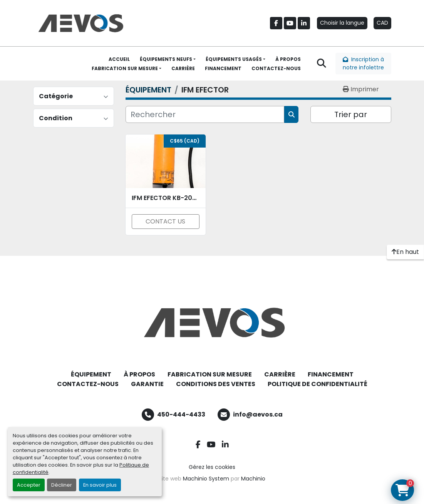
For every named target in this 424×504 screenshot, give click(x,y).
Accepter (29, 485)
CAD (382, 23)
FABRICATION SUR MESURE (125, 68)
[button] (168, 59)
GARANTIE (147, 384)
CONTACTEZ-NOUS (276, 68)
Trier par (351, 114)
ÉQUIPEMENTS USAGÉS (234, 59)
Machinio (253, 479)
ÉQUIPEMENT (91, 374)
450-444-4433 (181, 414)
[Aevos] (212, 323)
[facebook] (276, 23)
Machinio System (206, 479)
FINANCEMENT (223, 68)
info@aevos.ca (258, 414)
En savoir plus (100, 485)
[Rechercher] (205, 114)
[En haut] (405, 252)
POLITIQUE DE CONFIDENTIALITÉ (318, 384)
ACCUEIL (119, 59)
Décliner (62, 485)
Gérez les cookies (212, 467)
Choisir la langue (342, 23)
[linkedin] (304, 23)
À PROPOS (288, 59)
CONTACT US (165, 221)
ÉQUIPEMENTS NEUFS (166, 59)
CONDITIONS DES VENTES (216, 384)
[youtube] (290, 23)
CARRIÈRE (183, 68)
